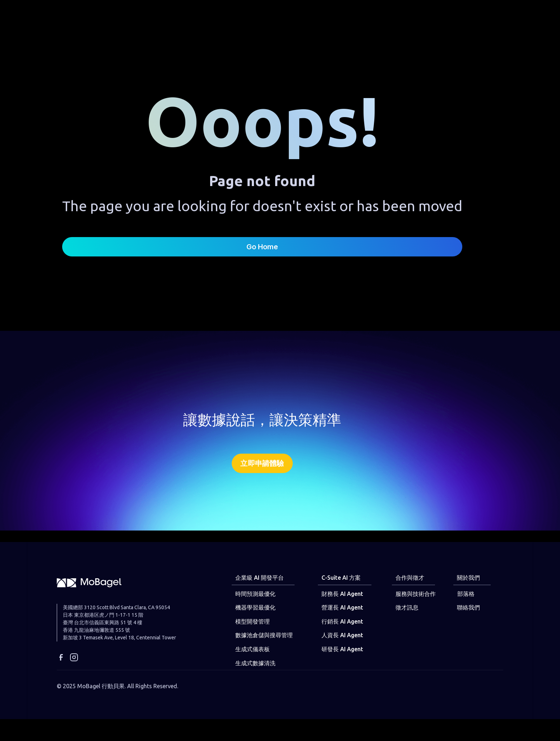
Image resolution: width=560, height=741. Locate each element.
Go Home (262, 247)
